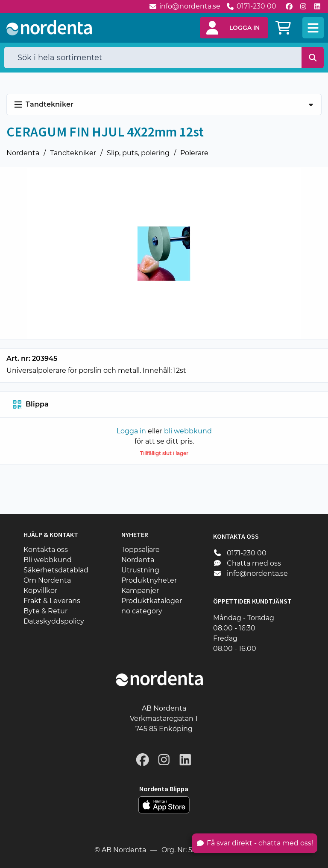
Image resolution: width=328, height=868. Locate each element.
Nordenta (23, 153)
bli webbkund (188, 431)
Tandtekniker (73, 153)
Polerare (194, 153)
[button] (234, 28)
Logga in (131, 431)
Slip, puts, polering (138, 153)
